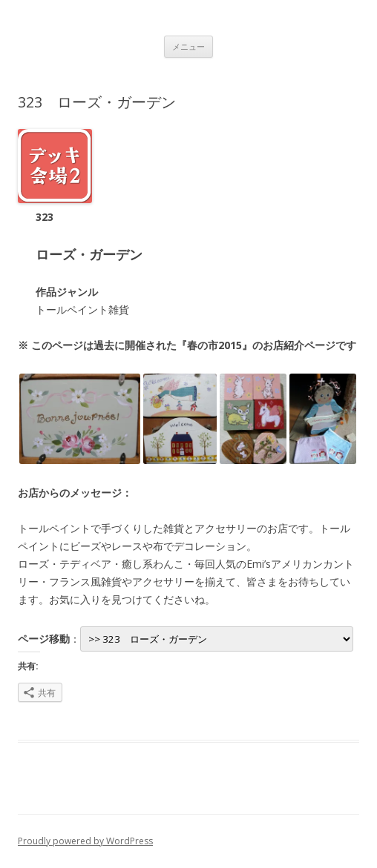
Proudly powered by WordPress (85, 841)
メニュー (188, 46)
